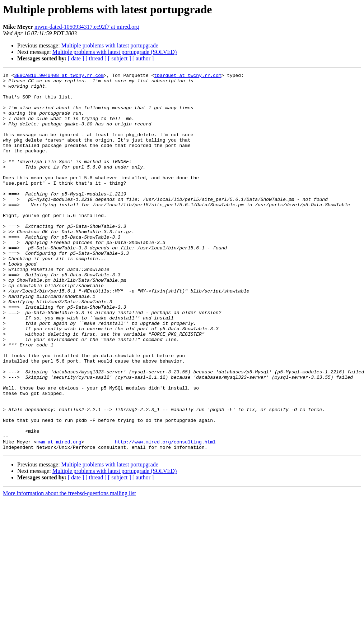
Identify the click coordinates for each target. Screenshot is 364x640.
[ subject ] (120, 58)
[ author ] (143, 58)
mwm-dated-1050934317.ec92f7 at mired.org (87, 27)
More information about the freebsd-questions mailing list (69, 569)
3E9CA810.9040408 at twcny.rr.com (59, 76)
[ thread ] (96, 58)
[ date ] (76, 58)
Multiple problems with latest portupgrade (110, 45)
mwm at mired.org (59, 516)
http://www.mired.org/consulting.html (165, 516)
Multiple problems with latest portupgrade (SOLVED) (115, 52)
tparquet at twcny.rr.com (188, 76)
